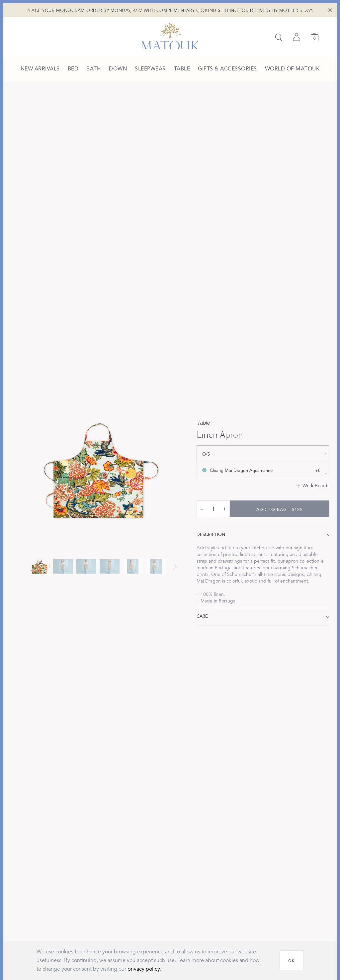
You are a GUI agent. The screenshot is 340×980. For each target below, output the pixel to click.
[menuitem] (40, 69)
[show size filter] (263, 454)
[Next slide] (175, 567)
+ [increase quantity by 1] (225, 509)
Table (204, 423)
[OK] (292, 960)
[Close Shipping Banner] (330, 10)
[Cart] (315, 37)
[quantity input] (213, 509)
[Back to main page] (170, 36)
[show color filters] (263, 470)
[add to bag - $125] (280, 509)
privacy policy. (144, 969)
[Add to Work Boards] (313, 486)
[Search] (279, 37)
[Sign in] (297, 37)
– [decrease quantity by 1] (202, 509)
